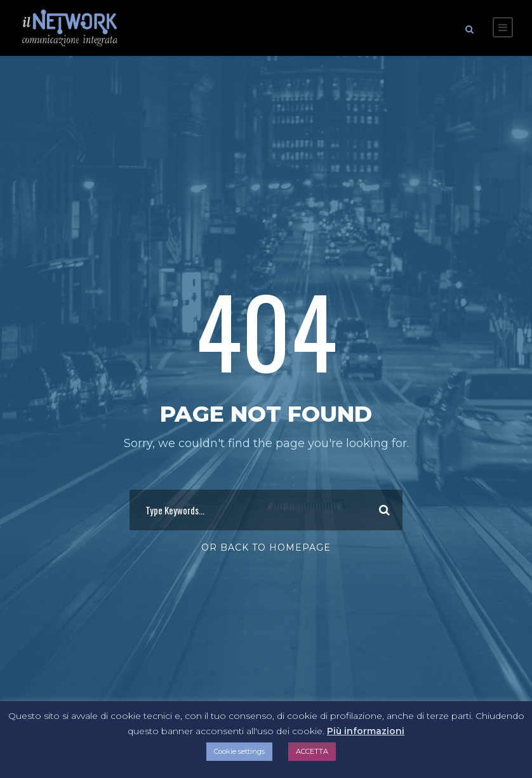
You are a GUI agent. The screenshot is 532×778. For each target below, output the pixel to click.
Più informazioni (366, 731)
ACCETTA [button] (312, 751)
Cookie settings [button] (239, 751)
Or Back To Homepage (266, 544)
